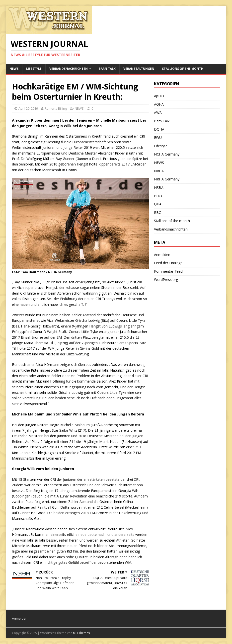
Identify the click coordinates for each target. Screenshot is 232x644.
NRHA (159, 171)
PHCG (159, 196)
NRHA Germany (167, 179)
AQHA (159, 104)
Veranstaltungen (139, 69)
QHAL (159, 204)
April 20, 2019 (28, 108)
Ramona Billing (56, 108)
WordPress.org (166, 280)
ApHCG (160, 96)
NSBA (159, 188)
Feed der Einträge (168, 263)
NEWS (14, 69)
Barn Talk (107, 69)
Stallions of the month (183, 69)
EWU (158, 137)
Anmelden (162, 255)
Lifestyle (34, 69)
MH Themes (81, 633)
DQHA (159, 129)
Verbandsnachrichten (69, 69)
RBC (157, 212)
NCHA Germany (167, 154)
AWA (158, 113)
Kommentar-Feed (168, 271)
